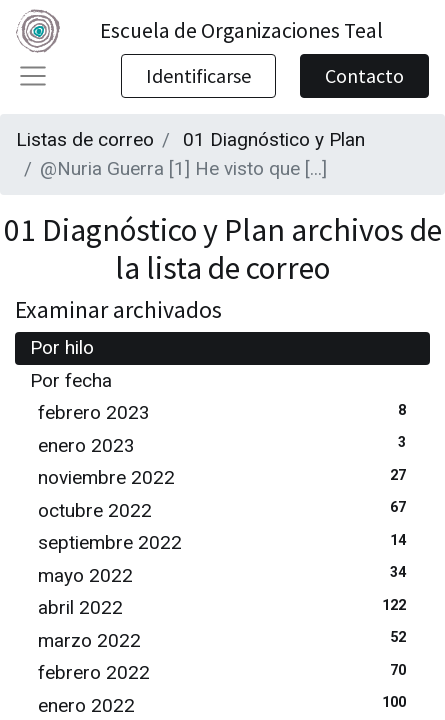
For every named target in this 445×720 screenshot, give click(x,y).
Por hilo (62, 347)
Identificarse (198, 75)
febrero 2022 (226, 671)
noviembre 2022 (226, 476)
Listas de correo (85, 139)
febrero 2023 (226, 411)
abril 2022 (226, 606)
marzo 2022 (226, 639)
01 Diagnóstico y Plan (274, 139)
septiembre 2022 (226, 541)
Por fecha (71, 380)
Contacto (364, 75)
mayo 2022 (226, 574)
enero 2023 (226, 444)
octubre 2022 (226, 509)
